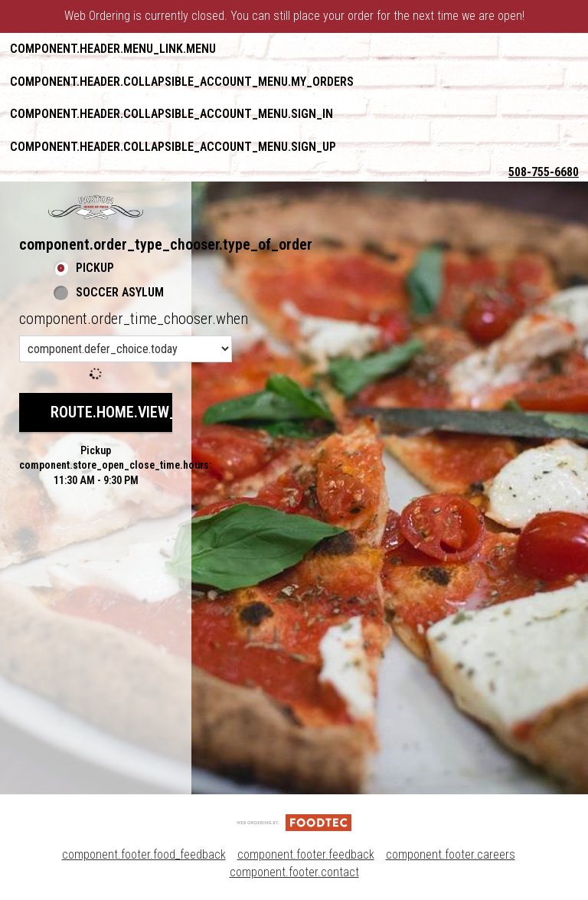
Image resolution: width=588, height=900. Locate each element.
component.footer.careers (451, 854)
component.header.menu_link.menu (113, 49)
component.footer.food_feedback (144, 854)
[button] (96, 208)
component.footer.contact (294, 872)
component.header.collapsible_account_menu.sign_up (173, 147)
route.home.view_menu (132, 412)
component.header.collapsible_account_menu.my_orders (182, 82)
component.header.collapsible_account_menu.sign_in (171, 114)
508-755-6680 (544, 172)
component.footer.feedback (306, 854)
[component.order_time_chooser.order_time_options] (126, 349)
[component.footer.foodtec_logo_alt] (294, 821)
